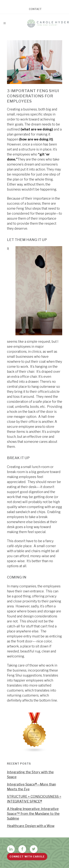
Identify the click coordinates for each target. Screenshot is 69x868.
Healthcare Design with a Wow (31, 826)
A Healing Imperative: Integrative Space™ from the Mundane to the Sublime (33, 814)
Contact (35, 9)
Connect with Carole (27, 857)
